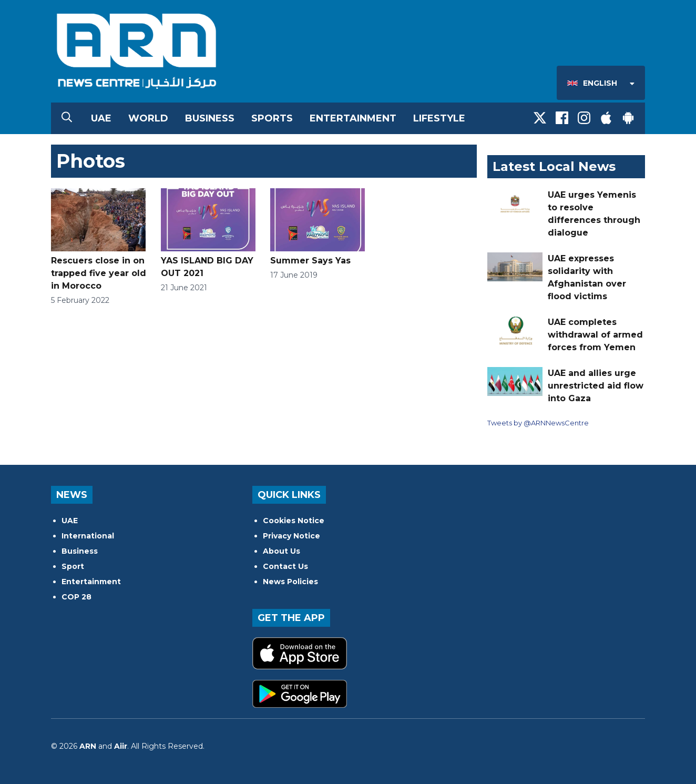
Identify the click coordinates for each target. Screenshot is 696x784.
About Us (282, 551)
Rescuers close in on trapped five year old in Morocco (99, 240)
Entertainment (353, 118)
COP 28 (76, 597)
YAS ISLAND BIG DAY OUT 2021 (208, 233)
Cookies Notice (294, 521)
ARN (88, 746)
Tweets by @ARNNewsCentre (538, 423)
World (148, 118)
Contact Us (285, 566)
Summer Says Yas (318, 227)
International (88, 536)
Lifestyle (439, 118)
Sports (272, 118)
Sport (73, 566)
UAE (101, 118)
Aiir (121, 746)
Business (210, 118)
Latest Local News (554, 166)
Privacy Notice (291, 536)
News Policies (290, 582)
